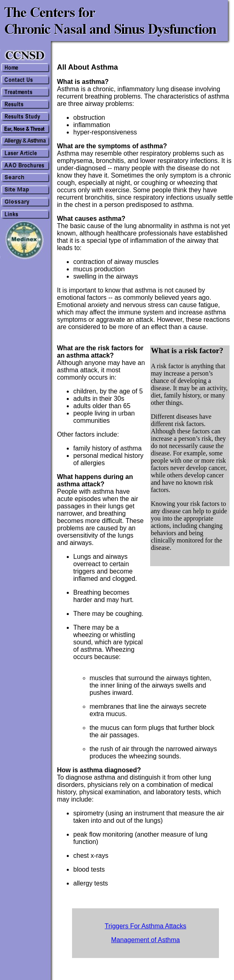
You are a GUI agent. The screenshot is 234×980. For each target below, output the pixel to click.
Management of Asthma (145, 940)
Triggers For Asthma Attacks (145, 926)
